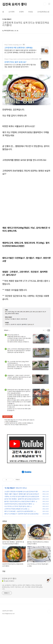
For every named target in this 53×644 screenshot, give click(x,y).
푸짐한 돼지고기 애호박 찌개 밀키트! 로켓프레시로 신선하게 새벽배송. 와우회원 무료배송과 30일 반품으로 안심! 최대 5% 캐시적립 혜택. (21, 51)
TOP (49, 638)
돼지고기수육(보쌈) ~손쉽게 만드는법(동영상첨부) (19, 537)
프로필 (31, 12)
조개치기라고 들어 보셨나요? (15, 62)
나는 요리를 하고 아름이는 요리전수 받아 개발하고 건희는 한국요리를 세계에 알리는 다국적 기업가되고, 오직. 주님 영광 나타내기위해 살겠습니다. (22, 613)
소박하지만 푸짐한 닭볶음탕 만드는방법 (16, 535)
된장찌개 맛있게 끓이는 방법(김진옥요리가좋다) (18, 530)
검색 (45, 4)
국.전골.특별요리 (10, 514)
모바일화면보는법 (43, 12)
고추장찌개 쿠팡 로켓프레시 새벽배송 (19, 48)
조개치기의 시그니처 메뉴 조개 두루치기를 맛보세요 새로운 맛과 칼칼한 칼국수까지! (20, 66)
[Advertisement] (28, 479)
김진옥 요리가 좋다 (15, 4)
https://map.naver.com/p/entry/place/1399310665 (21, 59)
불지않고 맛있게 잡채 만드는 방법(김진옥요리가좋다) (20, 527)
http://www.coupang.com (13, 45)
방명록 (21, 12)
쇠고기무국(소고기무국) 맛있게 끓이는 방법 (17, 532)
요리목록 (12, 12)
